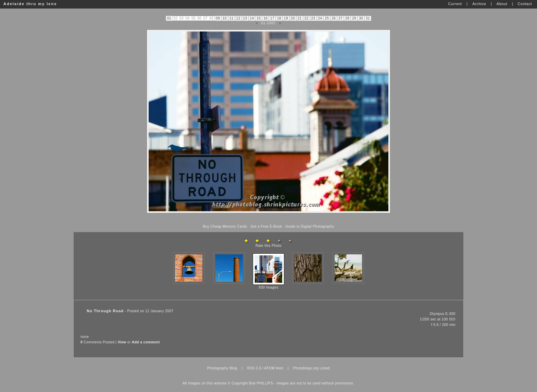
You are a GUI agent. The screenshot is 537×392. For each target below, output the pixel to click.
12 (238, 18)
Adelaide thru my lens (30, 4)
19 (286, 18)
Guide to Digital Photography (310, 226)
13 (245, 18)
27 (340, 18)
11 (232, 18)
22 (307, 18)
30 (361, 18)
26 (334, 18)
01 (169, 18)
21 (300, 18)
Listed (325, 368)
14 (252, 18)
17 (272, 18)
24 (320, 18)
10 (225, 18)
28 (347, 18)
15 (259, 18)
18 (279, 18)
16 (265, 18)
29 (354, 18)
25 (327, 18)
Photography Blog (222, 368)
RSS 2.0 (254, 368)
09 (218, 18)
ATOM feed (274, 368)
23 (313, 18)
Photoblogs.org (306, 368)
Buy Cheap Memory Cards (225, 226)
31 (368, 18)
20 (293, 18)
